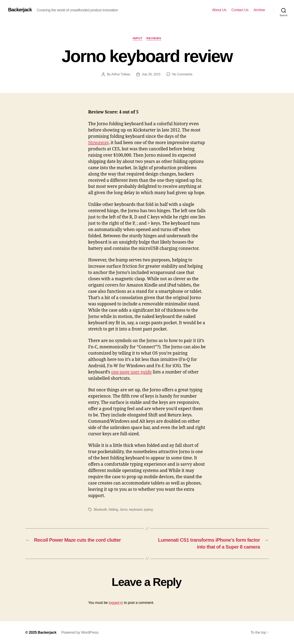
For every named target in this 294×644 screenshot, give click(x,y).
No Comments (182, 74)
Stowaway (98, 143)
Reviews (154, 38)
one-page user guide (131, 372)
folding (113, 510)
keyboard (136, 510)
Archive (259, 10)
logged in (116, 603)
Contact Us (240, 10)
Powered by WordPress (80, 632)
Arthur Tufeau (121, 74)
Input (138, 38)
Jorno (124, 510)
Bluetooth (101, 510)
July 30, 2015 (151, 74)
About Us (219, 10)
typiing (148, 510)
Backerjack (20, 10)
